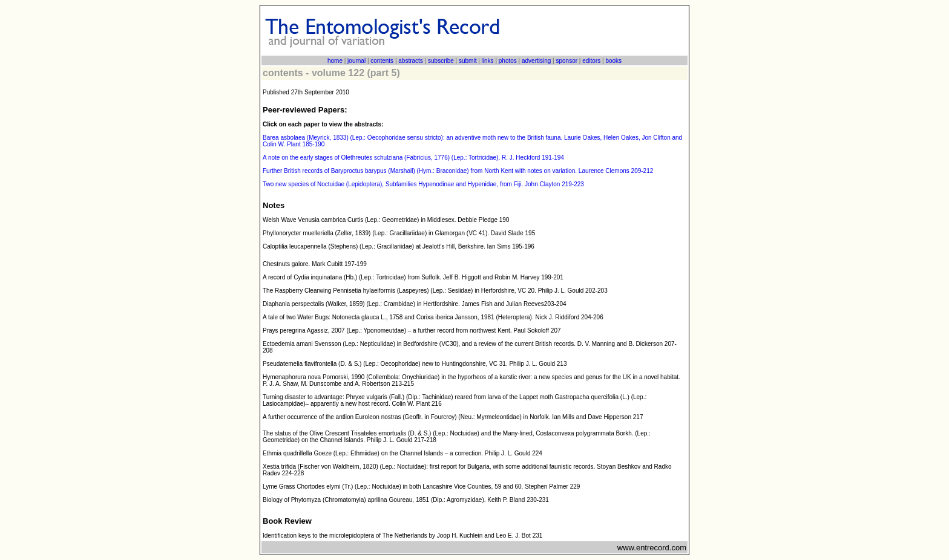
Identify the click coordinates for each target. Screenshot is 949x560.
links (488, 61)
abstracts (411, 61)
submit (468, 61)
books (613, 61)
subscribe (441, 61)
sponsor (566, 61)
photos (508, 61)
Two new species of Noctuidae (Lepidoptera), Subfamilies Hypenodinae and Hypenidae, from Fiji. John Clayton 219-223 (423, 184)
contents (382, 61)
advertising (536, 61)
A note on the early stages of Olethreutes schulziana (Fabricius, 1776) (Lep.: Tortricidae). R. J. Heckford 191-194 (413, 158)
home (335, 61)
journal (356, 61)
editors (591, 61)
